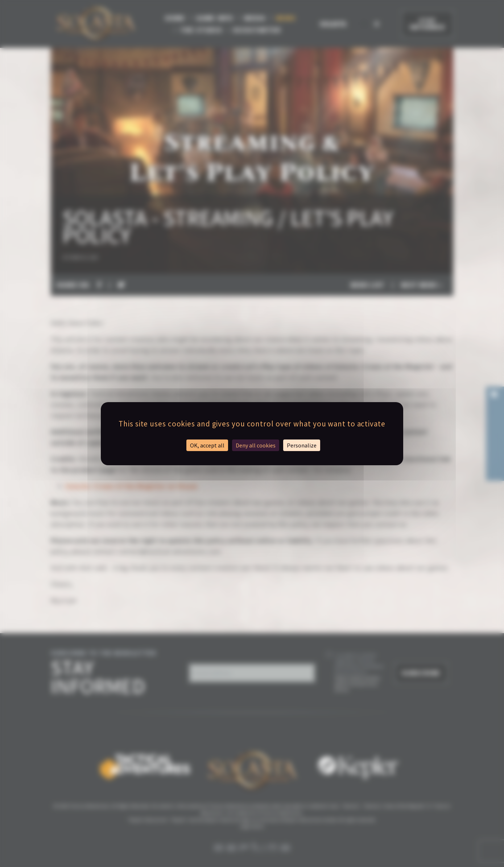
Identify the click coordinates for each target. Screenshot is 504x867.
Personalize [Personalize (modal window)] (302, 445)
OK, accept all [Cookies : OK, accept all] (207, 445)
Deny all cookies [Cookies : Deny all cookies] (256, 445)
